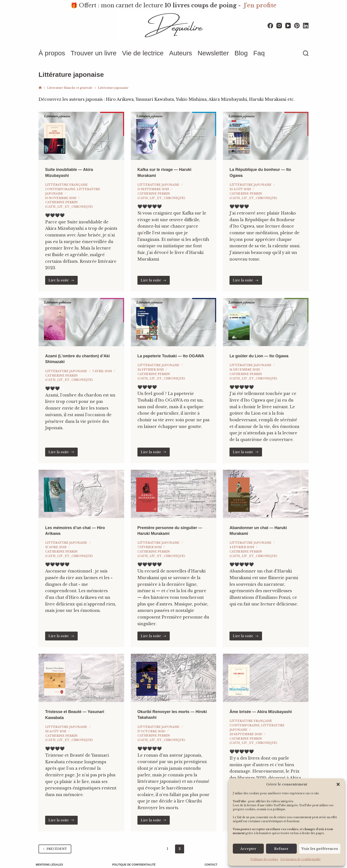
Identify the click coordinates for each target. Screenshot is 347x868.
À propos (52, 53)
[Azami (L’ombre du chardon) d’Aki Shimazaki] (81, 317)
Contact (210, 859)
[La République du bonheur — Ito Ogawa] (266, 131)
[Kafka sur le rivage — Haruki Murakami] (174, 131)
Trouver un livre (93, 53)
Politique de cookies (264, 859)
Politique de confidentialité (135, 859)
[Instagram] (279, 26)
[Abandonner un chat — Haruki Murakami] (266, 489)
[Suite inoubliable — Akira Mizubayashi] (81, 131)
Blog (241, 53)
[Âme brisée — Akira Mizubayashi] (266, 673)
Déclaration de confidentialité (301, 859)
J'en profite (260, 5)
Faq (259, 53)
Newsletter (213, 53)
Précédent (55, 844)
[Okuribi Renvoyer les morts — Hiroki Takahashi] (174, 673)
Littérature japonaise (158, 180)
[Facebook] (270, 26)
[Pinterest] (297, 26)
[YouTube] (288, 26)
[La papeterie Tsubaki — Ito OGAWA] (174, 317)
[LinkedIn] (306, 26)
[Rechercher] (306, 53)
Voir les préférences (320, 849)
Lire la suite (63, 275)
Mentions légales (52, 859)
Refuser (281, 849)
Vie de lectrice (143, 53)
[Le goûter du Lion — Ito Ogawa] (266, 317)
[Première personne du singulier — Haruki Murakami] (174, 489)
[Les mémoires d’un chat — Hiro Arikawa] (81, 489)
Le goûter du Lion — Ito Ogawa (262, 351)
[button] (338, 784)
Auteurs (180, 53)
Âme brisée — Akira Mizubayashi (264, 706)
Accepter (248, 849)
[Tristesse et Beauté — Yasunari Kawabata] (81, 673)
